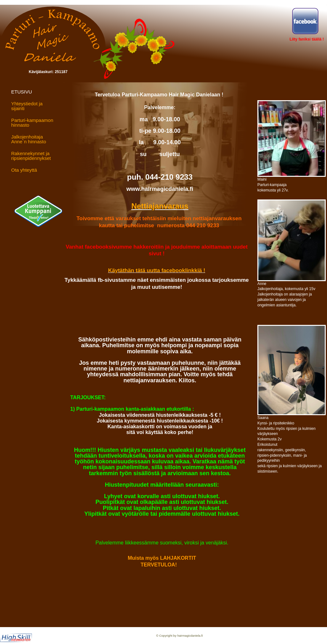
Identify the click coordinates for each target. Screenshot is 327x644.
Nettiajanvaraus (160, 206)
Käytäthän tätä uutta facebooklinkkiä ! (156, 270)
